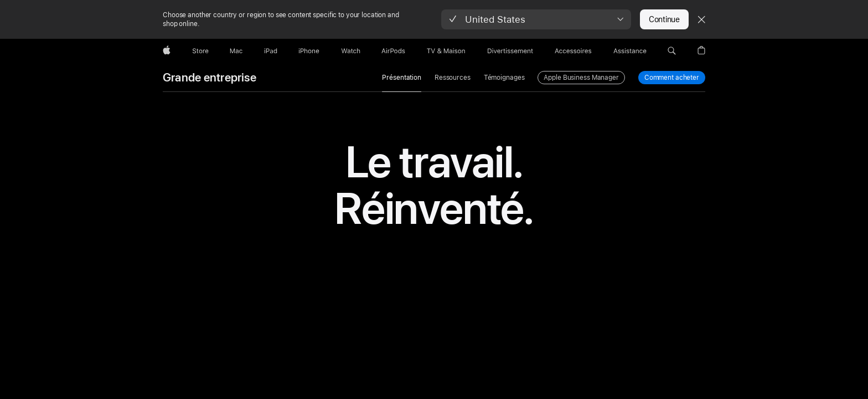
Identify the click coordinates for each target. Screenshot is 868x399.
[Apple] (167, 51)
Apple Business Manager (581, 78)
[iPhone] (309, 51)
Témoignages (504, 78)
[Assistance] (630, 51)
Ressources (453, 78)
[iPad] (271, 51)
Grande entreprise (210, 78)
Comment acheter (672, 77)
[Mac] (236, 51)
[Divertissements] (510, 51)
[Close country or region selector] (701, 19)
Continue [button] (664, 19)
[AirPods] (393, 51)
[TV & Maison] (446, 51)
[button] (536, 19)
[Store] (200, 51)
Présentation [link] (402, 78)
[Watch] (351, 51)
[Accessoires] (573, 51)
